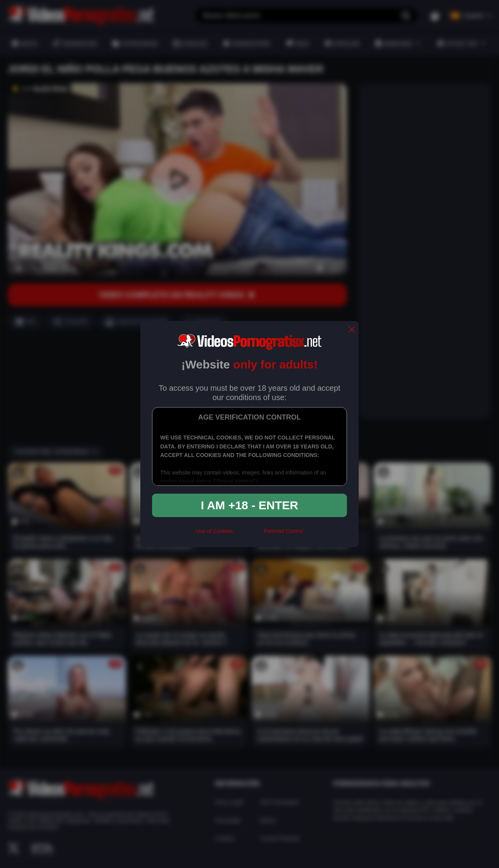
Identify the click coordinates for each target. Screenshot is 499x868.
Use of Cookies (214, 531)
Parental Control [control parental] (283, 531)
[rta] (248, 535)
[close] (352, 330)
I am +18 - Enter (249, 505)
